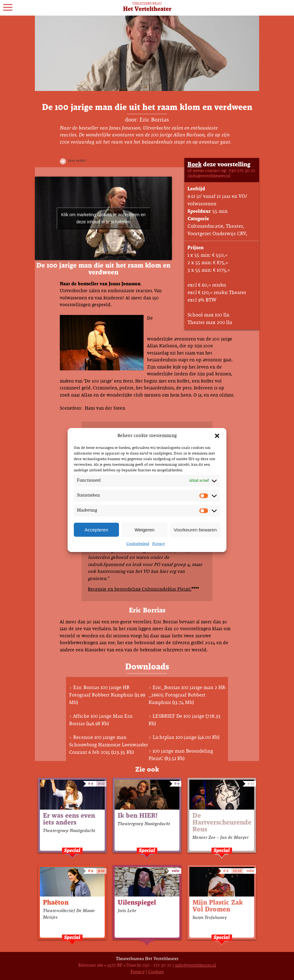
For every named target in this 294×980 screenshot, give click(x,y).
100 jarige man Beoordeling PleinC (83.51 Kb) (181, 755)
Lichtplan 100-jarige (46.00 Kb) (186, 737)
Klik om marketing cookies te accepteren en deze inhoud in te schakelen (104, 218)
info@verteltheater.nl (196, 966)
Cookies (156, 972)
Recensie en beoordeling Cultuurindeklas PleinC (140, 589)
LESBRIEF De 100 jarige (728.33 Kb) (185, 720)
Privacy (159, 544)
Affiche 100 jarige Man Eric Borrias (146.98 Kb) (101, 720)
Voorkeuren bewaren (195, 530)
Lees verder (77, 161)
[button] (217, 436)
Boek (194, 165)
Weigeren (145, 530)
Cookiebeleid (138, 544)
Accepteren (96, 530)
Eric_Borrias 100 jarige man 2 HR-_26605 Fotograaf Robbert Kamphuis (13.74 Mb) (187, 695)
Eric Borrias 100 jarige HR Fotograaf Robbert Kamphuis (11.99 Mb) (107, 695)
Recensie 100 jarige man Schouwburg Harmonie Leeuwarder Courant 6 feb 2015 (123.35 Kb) (109, 745)
